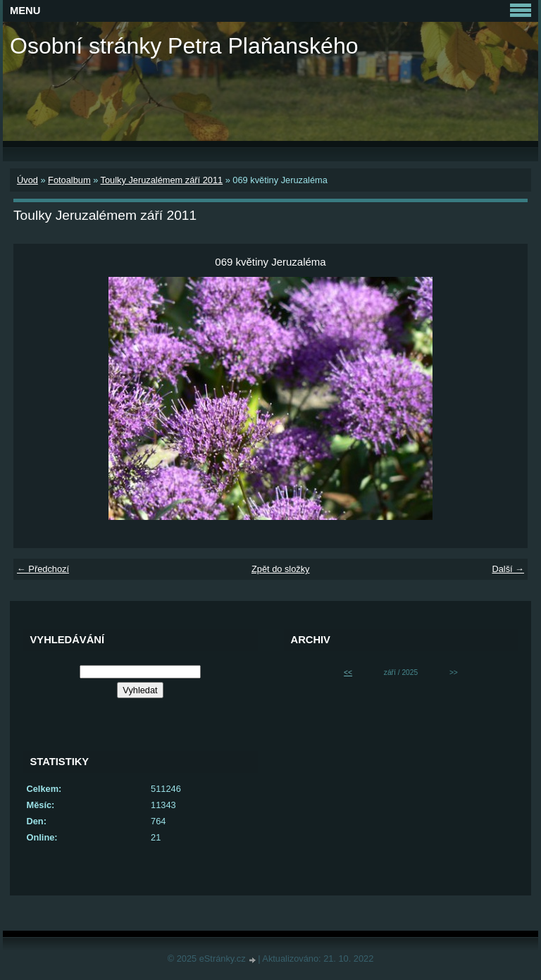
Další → (508, 569)
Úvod (27, 180)
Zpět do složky (281, 569)
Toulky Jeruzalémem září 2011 (162, 180)
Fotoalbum (69, 180)
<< (348, 672)
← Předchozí (43, 569)
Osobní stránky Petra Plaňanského (184, 46)
